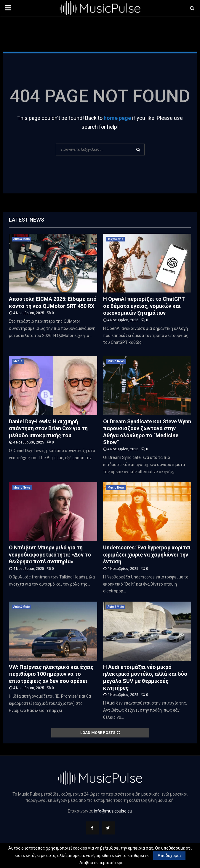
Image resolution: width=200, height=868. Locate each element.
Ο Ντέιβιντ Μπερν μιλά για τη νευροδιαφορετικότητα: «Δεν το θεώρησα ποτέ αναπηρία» (50, 554)
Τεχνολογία (115, 239)
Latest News (27, 220)
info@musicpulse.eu (113, 811)
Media (18, 361)
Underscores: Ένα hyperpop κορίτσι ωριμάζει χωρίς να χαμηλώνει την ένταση (147, 554)
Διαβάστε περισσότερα (101, 863)
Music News (116, 361)
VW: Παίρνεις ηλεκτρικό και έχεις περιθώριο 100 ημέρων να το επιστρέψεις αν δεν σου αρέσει (51, 674)
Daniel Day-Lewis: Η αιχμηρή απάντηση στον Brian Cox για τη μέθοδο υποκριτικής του (48, 428)
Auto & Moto (21, 239)
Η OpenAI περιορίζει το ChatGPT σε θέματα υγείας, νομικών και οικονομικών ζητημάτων (144, 306)
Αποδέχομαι (169, 856)
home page (117, 118)
